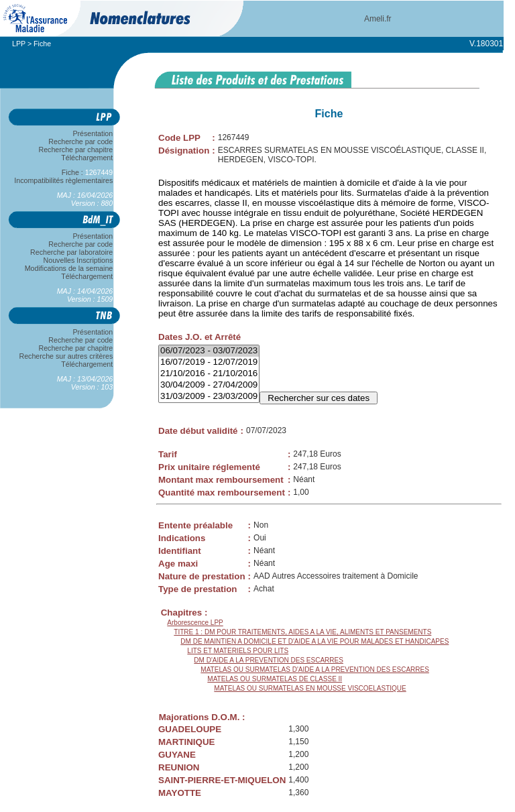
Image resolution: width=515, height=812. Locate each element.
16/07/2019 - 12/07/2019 (209, 362)
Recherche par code (81, 141)
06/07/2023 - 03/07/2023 (209, 351)
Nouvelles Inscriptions (78, 260)
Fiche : (87, 172)
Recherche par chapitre (76, 150)
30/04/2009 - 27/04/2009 (209, 385)
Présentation (93, 133)
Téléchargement (87, 158)
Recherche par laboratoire (71, 252)
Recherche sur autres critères (66, 356)
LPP (19, 44)
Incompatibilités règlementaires (64, 180)
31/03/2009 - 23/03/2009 (209, 397)
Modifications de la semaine (69, 268)
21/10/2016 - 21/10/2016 (209, 374)
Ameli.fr (378, 19)
